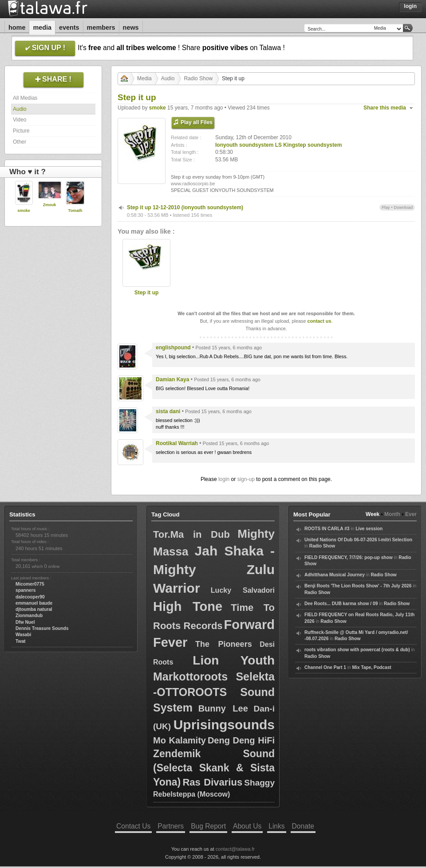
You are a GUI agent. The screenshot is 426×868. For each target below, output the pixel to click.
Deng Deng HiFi (241, 740)
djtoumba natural (34, 609)
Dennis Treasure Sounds (42, 628)
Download (403, 207)
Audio (20, 109)
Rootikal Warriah (177, 443)
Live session (369, 529)
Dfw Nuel (25, 622)
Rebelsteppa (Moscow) (191, 794)
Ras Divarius (212, 782)
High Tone (188, 606)
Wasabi (23, 635)
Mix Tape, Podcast (372, 667)
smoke (24, 211)
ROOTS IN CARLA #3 (327, 529)
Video (20, 120)
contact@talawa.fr (235, 849)
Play (386, 207)
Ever (411, 514)
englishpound (173, 348)
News (131, 27)
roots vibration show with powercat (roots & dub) (357, 650)
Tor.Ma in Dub (191, 534)
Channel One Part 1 (325, 667)
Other (20, 142)
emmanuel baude (34, 603)
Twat (20, 641)
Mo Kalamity (179, 740)
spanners (26, 590)
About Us (247, 826)
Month (392, 514)
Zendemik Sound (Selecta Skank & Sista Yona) (214, 768)
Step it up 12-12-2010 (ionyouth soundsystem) (185, 207)
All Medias (25, 98)
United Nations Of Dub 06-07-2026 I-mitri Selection (358, 540)
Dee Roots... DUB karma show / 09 (341, 604)
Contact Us (133, 826)
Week (373, 514)
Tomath (75, 211)
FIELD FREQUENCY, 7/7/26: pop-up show (349, 557)
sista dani (168, 411)
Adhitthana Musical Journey (335, 575)
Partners (171, 826)
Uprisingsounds (224, 725)
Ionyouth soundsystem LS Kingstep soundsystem (278, 145)
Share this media (385, 108)
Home (17, 27)
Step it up (147, 293)
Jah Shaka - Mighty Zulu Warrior (214, 569)
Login (410, 6)
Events (69, 27)
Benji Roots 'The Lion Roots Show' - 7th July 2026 (358, 586)
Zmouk (50, 205)
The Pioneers (224, 644)
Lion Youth (234, 660)
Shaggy (259, 783)
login (224, 479)
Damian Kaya (172, 379)
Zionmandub (29, 616)
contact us (319, 321)
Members (101, 27)
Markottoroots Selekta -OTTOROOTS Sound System (214, 692)
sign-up (246, 479)
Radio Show (198, 78)
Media (42, 27)
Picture (21, 131)
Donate (303, 826)
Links (276, 826)
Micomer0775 (30, 584)
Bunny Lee (223, 708)
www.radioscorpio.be (193, 184)
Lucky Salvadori (243, 590)
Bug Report (208, 826)
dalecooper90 (30, 597)
